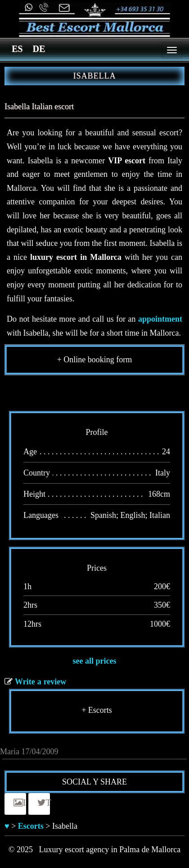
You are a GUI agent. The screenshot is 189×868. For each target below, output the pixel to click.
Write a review (40, 682)
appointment (160, 319)
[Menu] (172, 50)
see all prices (95, 661)
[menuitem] (17, 48)
